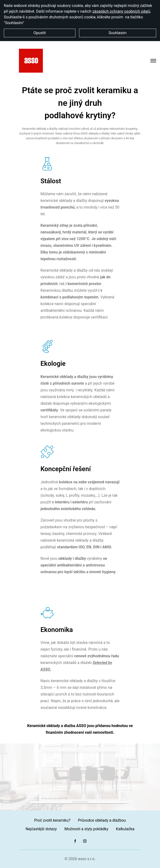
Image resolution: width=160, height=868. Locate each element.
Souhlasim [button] (117, 33)
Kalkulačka (125, 829)
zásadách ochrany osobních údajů (121, 11)
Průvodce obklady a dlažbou (102, 820)
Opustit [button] (40, 33)
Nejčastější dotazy (41, 829)
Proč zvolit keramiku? (52, 820)
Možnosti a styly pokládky (86, 829)
